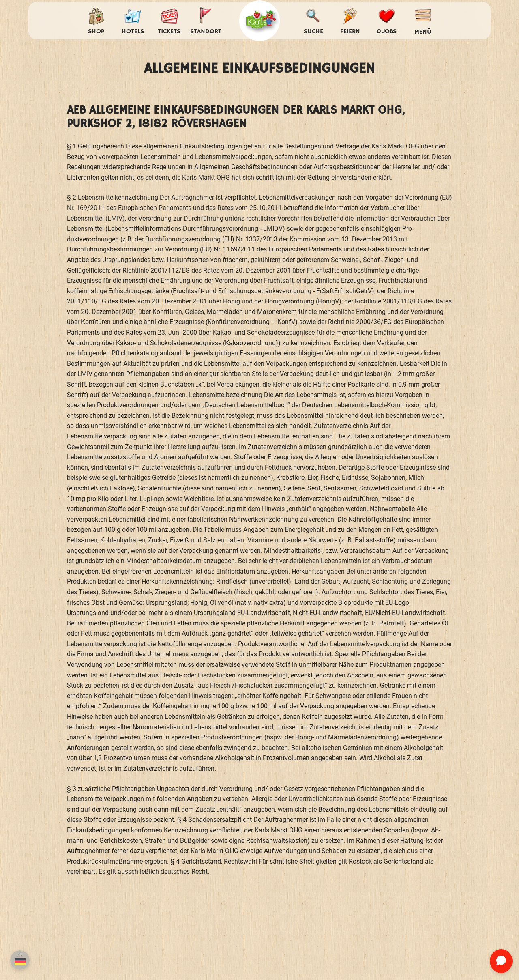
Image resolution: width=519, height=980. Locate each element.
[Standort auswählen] (206, 21)
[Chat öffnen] (501, 961)
